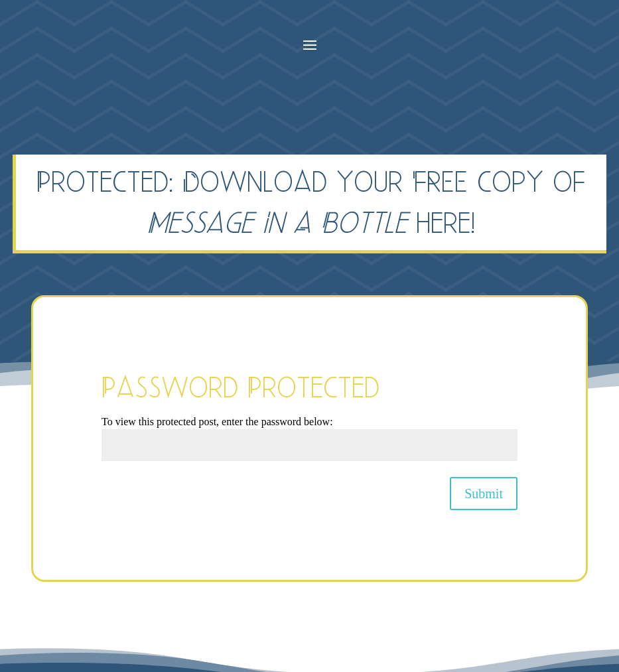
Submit (484, 494)
